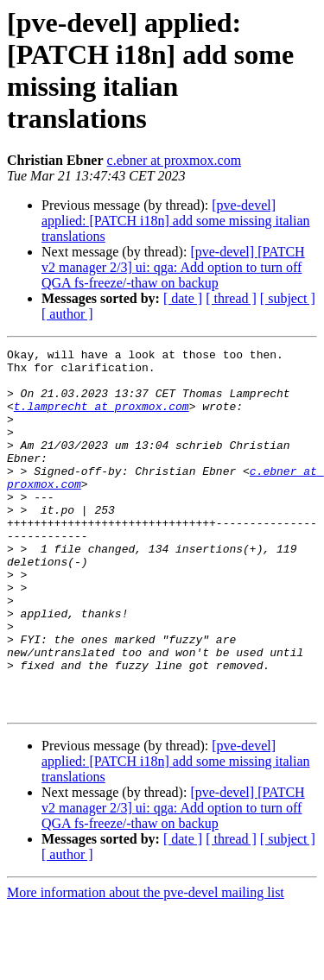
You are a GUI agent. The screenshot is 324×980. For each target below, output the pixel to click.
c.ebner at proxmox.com (175, 160)
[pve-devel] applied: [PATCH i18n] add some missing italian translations (176, 221)
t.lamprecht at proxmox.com (102, 419)
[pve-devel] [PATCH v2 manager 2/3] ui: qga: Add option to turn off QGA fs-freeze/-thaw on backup (173, 267)
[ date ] (183, 298)
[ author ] (67, 314)
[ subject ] (288, 298)
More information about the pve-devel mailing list (146, 965)
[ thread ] (231, 298)
